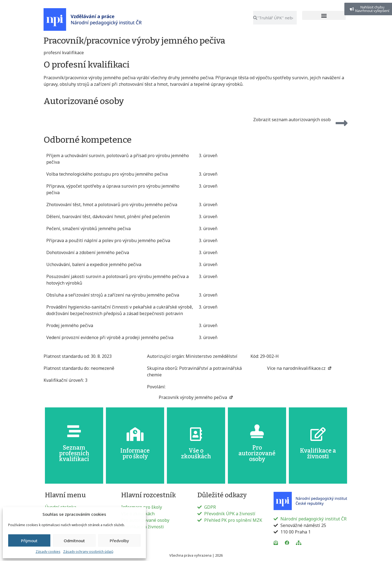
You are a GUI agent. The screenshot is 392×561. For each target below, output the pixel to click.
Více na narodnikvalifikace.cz (299, 368)
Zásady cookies (48, 552)
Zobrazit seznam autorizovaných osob (292, 120)
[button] (324, 15)
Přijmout (29, 541)
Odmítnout (74, 541)
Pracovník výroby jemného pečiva (196, 397)
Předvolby (119, 541)
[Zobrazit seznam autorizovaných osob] (342, 123)
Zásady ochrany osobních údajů (88, 552)
